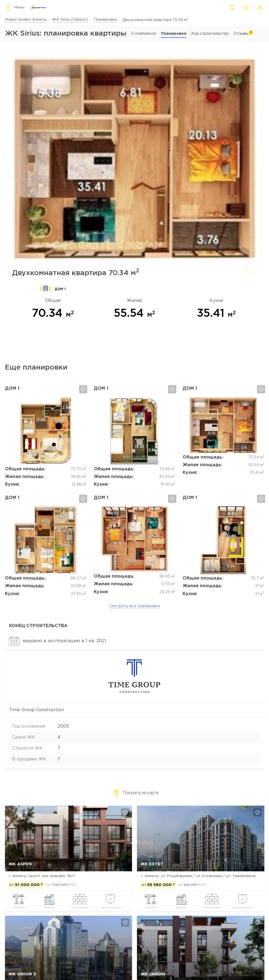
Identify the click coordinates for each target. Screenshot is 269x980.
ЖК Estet (152, 864)
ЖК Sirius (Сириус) (70, 20)
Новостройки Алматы (26, 20)
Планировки (105, 20)
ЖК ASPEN (20, 864)
